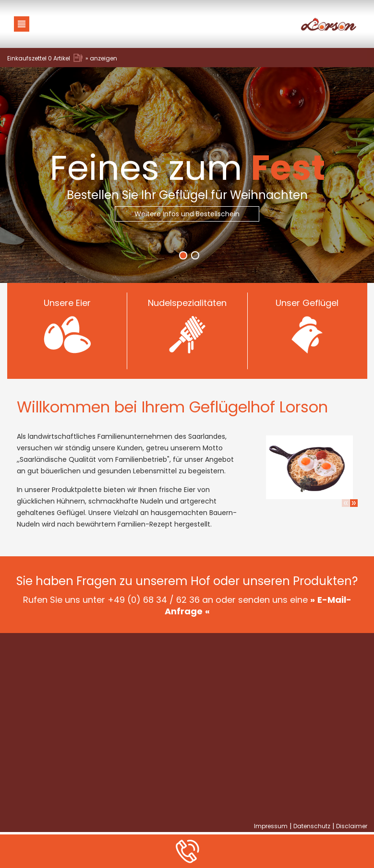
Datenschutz (312, 826)
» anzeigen (101, 58)
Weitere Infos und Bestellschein (187, 214)
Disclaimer (352, 826)
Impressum (271, 826)
